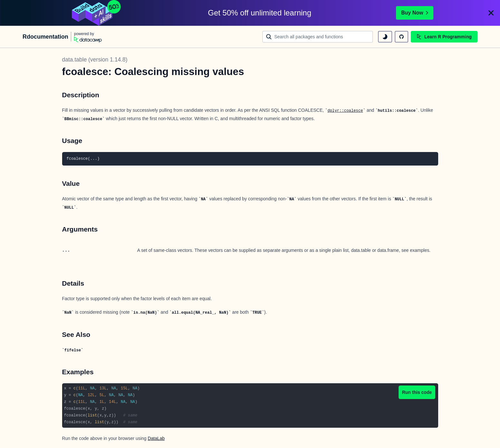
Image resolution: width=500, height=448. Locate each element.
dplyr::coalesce (345, 111)
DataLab (156, 438)
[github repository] (401, 37)
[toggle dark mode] (385, 37)
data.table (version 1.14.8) (95, 60)
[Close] (491, 13)
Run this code (417, 392)
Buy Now (415, 13)
